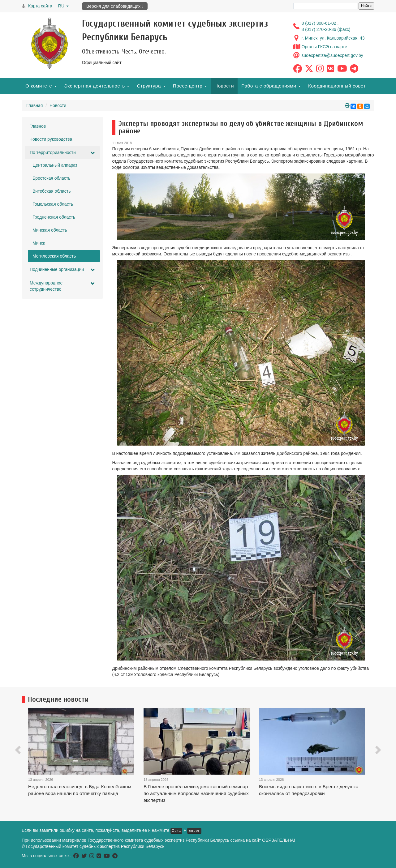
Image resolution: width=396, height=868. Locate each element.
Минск (39, 243)
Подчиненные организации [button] (62, 269)
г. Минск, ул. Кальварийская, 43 (333, 38)
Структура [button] (151, 86)
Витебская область (52, 191)
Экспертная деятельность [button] (97, 86)
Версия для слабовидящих (115, 6)
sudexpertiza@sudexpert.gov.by (332, 55)
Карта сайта (40, 6)
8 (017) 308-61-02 (320, 23)
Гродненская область (54, 217)
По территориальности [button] (62, 153)
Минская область (50, 230)
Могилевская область (54, 256)
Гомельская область (53, 204)
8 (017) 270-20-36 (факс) (326, 29)
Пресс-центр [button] (190, 86)
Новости (224, 86)
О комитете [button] (41, 86)
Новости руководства (51, 139)
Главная (34, 105)
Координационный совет (337, 86)
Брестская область (52, 178)
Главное (38, 126)
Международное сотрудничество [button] (62, 286)
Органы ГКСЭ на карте (325, 47)
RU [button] (63, 6)
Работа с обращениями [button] (271, 86)
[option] (86, 760)
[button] (19, 751)
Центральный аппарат (55, 165)
